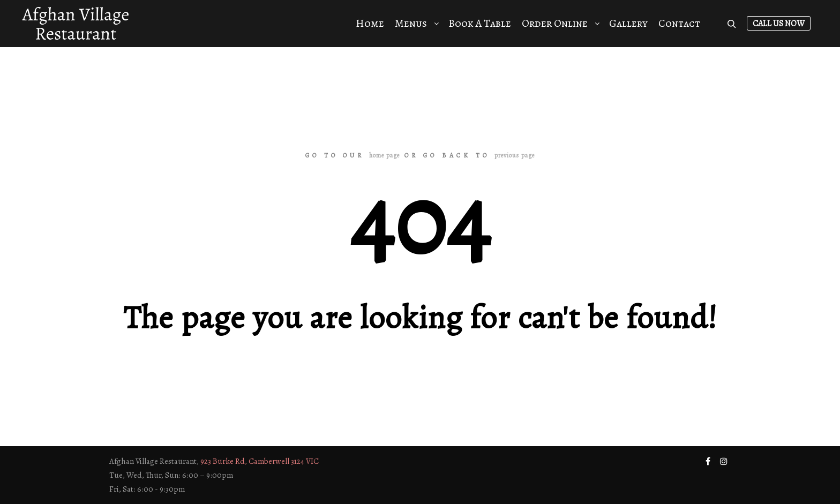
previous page (515, 155)
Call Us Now (779, 24)
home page (384, 155)
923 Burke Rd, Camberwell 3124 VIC (260, 461)
